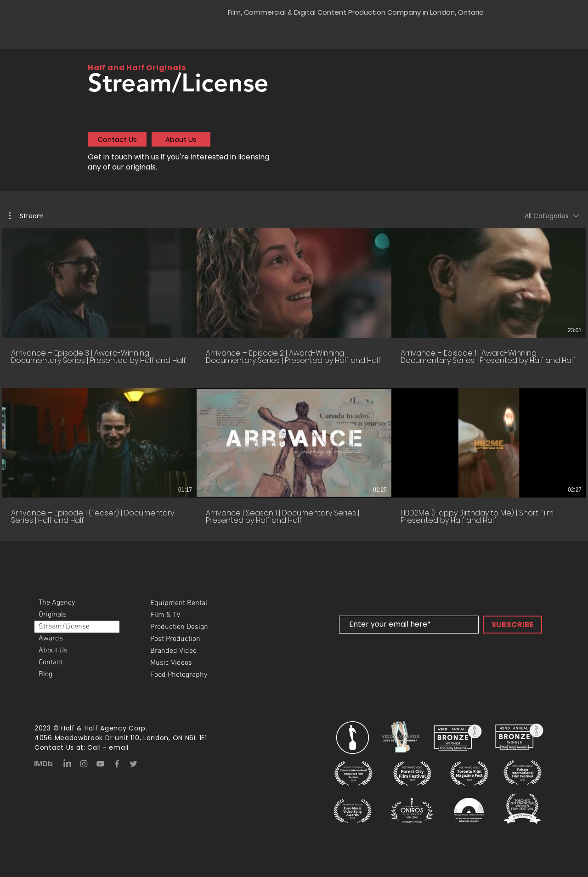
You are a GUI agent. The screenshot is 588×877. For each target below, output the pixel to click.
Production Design (179, 627)
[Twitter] (133, 764)
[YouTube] (100, 764)
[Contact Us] (117, 139)
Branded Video (173, 651)
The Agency (57, 603)
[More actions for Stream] (26, 216)
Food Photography (179, 675)
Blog (45, 674)
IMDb (43, 764)
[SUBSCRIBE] (512, 625)
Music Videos (171, 663)
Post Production (175, 639)
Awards (51, 639)
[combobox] (552, 216)
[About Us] (181, 139)
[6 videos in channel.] (294, 376)
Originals (53, 615)
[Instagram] (84, 764)
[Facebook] (117, 764)
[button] (26, 216)
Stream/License (64, 627)
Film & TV (165, 615)
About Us (53, 651)
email (119, 747)
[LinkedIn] (67, 764)
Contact (51, 662)
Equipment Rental (179, 603)
